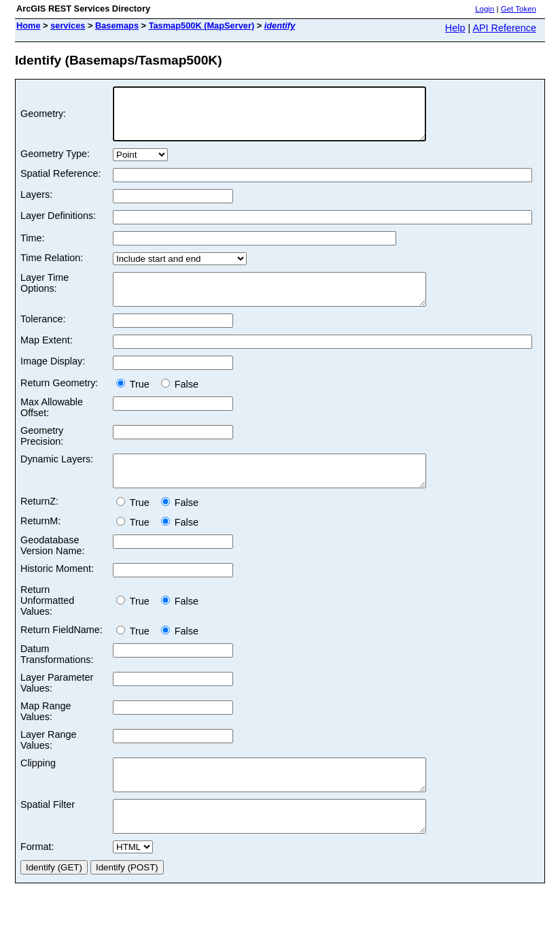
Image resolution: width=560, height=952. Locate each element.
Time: (32, 248)
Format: (37, 881)
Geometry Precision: (42, 452)
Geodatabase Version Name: (52, 568)
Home (29, 26)
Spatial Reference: (60, 184)
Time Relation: (52, 268)
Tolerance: (43, 335)
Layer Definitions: (58, 226)
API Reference (504, 28)
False (180, 401)
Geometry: (43, 119)
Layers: (36, 205)
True (136, 401)
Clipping (38, 785)
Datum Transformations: (57, 677)
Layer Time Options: (45, 293)
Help (455, 28)
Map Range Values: (46, 734)
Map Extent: (47, 356)
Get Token (519, 9)
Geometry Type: (55, 164)
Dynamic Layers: (57, 475)
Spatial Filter (48, 833)
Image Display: (53, 377)
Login (485, 9)
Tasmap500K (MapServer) (202, 26)
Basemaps (117, 26)
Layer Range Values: (48, 762)
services (68, 26)
